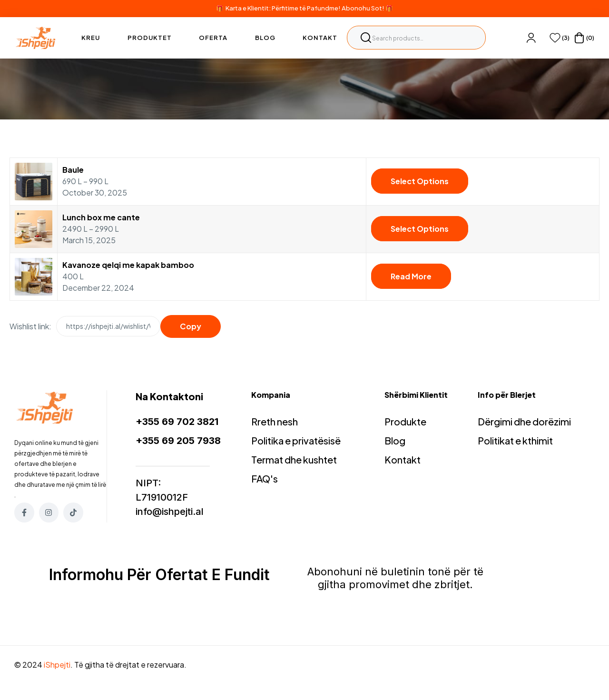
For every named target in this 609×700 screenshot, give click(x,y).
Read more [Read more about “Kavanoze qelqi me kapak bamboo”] (411, 276)
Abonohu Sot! (363, 8)
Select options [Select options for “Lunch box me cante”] (420, 229)
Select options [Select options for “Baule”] (420, 181)
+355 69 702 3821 (177, 422)
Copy (191, 326)
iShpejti (57, 665)
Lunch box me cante (101, 217)
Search (366, 38)
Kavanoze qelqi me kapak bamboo (128, 265)
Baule (73, 170)
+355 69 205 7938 (178, 441)
